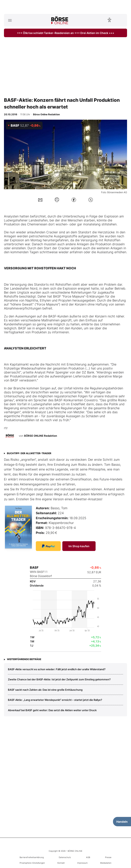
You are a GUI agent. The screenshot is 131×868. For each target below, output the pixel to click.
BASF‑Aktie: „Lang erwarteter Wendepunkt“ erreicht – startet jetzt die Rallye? (55, 700)
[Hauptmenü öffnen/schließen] (10, 20)
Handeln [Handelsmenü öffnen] (122, 822)
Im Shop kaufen (79, 546)
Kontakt (61, 863)
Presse (108, 857)
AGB (88, 857)
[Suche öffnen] (121, 20)
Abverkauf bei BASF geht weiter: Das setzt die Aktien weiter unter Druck (52, 710)
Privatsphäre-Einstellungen (32, 863)
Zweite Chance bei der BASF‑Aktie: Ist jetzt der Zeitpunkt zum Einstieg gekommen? (59, 679)
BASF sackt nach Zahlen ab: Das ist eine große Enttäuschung (45, 690)
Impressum (82, 863)
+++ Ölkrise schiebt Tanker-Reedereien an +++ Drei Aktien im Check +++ (66, 33)
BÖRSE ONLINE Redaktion (41, 436)
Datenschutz (65, 857)
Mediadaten (106, 863)
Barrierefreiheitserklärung (32, 857)
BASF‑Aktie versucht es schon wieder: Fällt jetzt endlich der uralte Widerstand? (57, 669)
